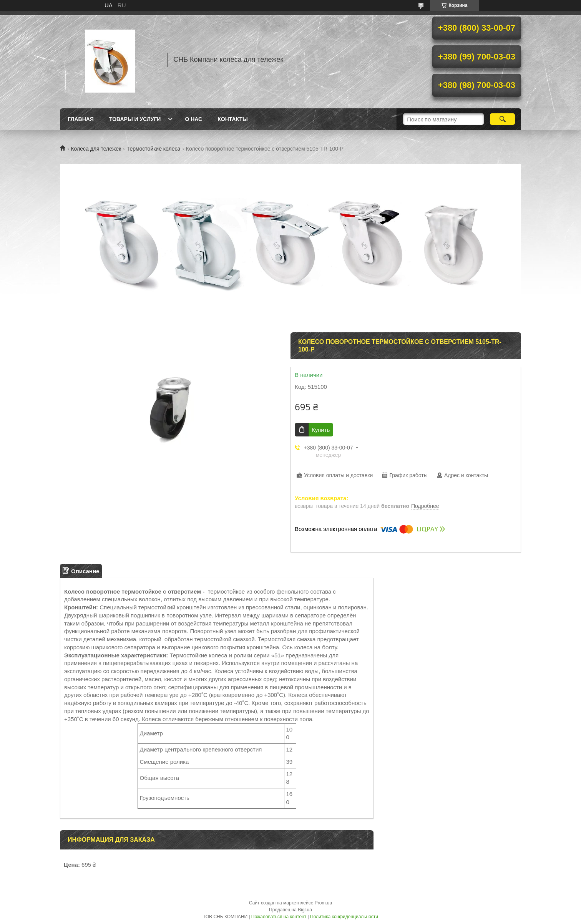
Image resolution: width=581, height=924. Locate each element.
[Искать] (502, 119)
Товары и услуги (135, 119)
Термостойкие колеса (154, 149)
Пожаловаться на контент (279, 917)
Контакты (232, 119)
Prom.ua (323, 903)
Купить (321, 430)
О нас (193, 119)
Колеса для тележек (96, 149)
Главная (81, 119)
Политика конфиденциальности (344, 917)
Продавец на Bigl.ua (290, 910)
